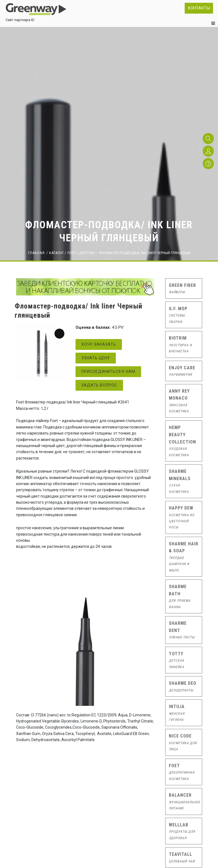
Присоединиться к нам (108, 372)
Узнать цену (96, 358)
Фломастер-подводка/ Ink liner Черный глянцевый (144, 253)
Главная (36, 253)
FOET (72, 253)
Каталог (57, 253)
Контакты (199, 8)
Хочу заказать (99, 344)
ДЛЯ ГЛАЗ (87, 253)
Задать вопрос (99, 385)
